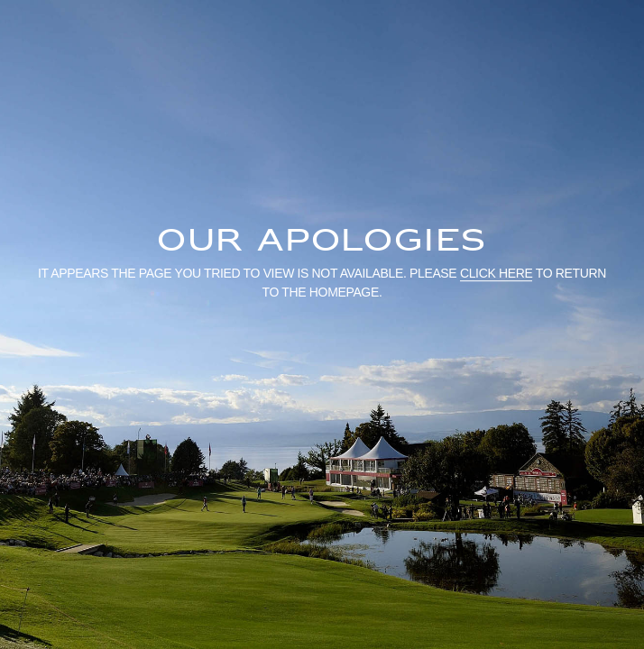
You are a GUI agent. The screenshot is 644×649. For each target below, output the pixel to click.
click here (497, 273)
